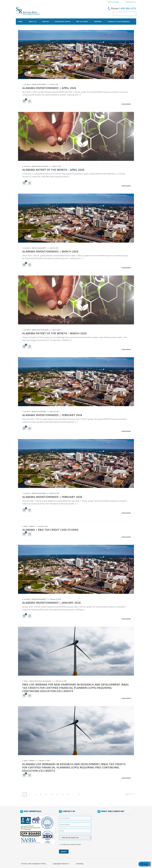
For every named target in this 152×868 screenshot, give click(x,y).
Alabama (32, 526)
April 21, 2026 (57, 166)
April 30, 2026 (54, 84)
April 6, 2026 (57, 330)
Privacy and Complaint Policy (34, 864)
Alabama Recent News (36, 681)
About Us (33, 22)
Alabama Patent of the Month (40, 166)
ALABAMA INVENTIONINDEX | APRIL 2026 (49, 88)
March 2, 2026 (43, 526)
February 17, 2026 (44, 761)
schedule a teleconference (119, 22)
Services (46, 22)
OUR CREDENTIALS (32, 811)
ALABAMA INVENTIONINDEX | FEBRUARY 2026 (52, 415)
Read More (126, 104)
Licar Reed (27, 84)
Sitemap (80, 864)
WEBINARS (98, 22)
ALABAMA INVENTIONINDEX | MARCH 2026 (50, 251)
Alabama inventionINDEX (39, 84)
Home (20, 22)
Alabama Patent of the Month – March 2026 (54, 333)
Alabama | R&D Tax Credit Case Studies (50, 530)
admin (26, 526)
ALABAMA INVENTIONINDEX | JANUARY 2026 (52, 603)
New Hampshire (47, 681)
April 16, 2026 (54, 248)
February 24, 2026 (56, 599)
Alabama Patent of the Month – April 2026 (53, 170)
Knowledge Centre (62, 22)
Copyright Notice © (61, 864)
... (73, 794)
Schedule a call (131, 2)
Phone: (122, 8)
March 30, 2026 (55, 412)
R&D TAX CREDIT (82, 22)
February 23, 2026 (61, 681)
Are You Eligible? (114, 2)
